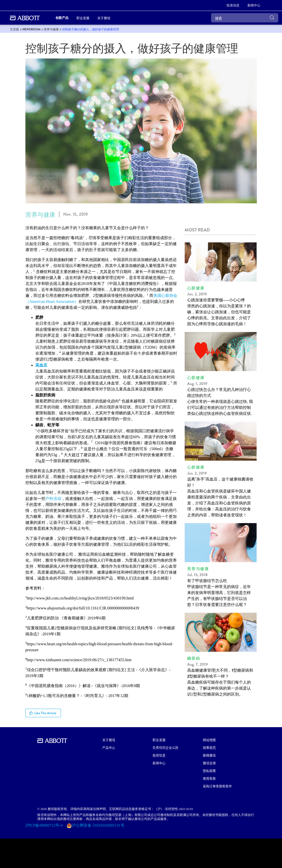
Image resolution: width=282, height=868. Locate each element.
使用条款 (209, 778)
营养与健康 (40, 215)
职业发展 (159, 740)
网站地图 (209, 740)
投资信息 (159, 755)
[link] (233, 5)
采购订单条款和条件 (217, 786)
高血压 (41, 365)
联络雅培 (209, 755)
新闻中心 (159, 763)
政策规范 (209, 747)
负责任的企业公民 (166, 747)
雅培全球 (209, 763)
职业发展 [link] (83, 18)
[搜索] (245, 18)
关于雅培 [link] (104, 18)
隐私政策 (209, 771)
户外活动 (53, 499)
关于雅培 (109, 740)
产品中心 (109, 747)
